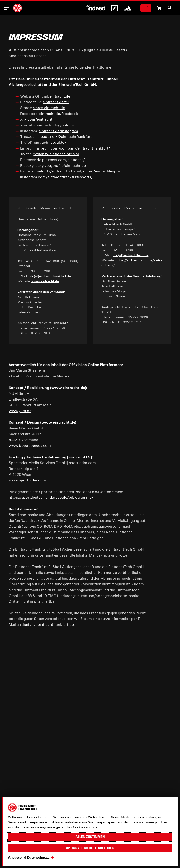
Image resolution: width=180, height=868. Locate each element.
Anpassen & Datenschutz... (29, 857)
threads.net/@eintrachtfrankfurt (64, 136)
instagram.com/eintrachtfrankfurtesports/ (56, 177)
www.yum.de (20, 411)
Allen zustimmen (90, 837)
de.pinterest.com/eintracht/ (61, 159)
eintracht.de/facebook (59, 113)
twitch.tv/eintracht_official (56, 154)
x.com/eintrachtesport (102, 171)
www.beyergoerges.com (30, 445)
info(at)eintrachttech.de (131, 255)
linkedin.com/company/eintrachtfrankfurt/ (73, 148)
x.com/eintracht (38, 119)
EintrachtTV (80, 457)
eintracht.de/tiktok (50, 142)
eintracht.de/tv (56, 102)
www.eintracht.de (59, 208)
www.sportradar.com (27, 480)
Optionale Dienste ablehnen (90, 848)
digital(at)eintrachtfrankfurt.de (48, 624)
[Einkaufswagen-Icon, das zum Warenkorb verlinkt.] (159, 8)
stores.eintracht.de (49, 108)
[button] (169, 7)
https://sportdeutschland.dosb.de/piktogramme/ (51, 497)
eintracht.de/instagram (58, 131)
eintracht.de (60, 96)
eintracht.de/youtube (55, 125)
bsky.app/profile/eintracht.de (61, 165)
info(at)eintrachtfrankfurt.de (50, 276)
